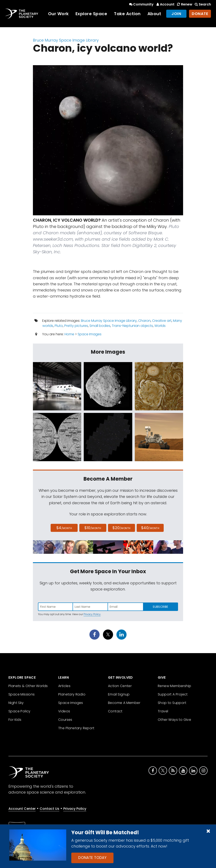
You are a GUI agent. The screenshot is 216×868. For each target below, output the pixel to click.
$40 (150, 528)
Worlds (160, 326)
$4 (64, 528)
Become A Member (124, 703)
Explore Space (91, 14)
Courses (65, 720)
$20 (121, 528)
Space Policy (20, 711)
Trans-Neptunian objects (132, 326)
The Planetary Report (76, 728)
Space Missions (22, 694)
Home (69, 334)
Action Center (120, 686)
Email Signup (119, 694)
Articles (64, 686)
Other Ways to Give (174, 720)
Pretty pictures (76, 326)
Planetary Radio (72, 694)
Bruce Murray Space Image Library (66, 40)
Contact (115, 711)
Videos (64, 711)
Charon (144, 321)
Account (165, 4)
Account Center (22, 809)
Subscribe (160, 607)
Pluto (59, 326)
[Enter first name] (55, 607)
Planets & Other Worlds (28, 686)
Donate (200, 14)
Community (141, 4)
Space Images (90, 334)
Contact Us (49, 809)
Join (176, 14)
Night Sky (16, 703)
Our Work (58, 14)
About (154, 14)
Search (202, 4)
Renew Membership (174, 686)
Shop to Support (172, 703)
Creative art (162, 321)
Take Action (127, 14)
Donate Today (92, 858)
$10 (93, 528)
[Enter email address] (126, 607)
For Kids (15, 720)
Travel (163, 711)
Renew (184, 4)
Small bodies (100, 326)
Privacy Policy (92, 614)
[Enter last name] (90, 607)
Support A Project (173, 694)
